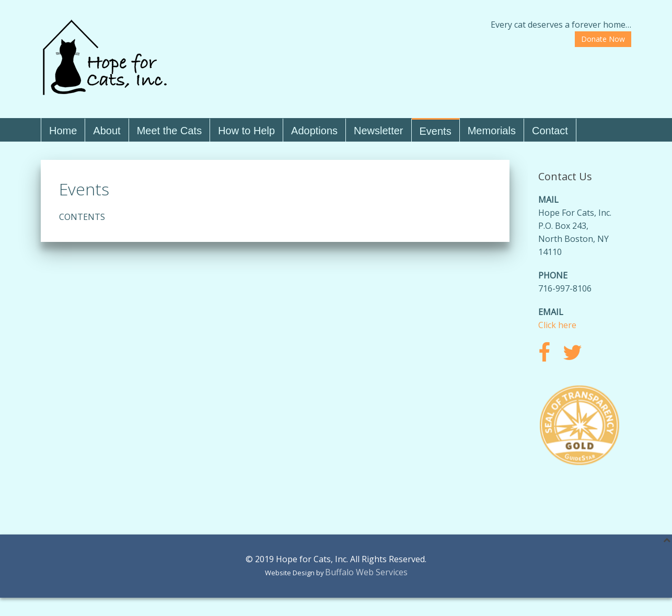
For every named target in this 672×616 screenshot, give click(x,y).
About (107, 131)
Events (436, 131)
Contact (550, 131)
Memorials (492, 131)
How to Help (246, 131)
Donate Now (603, 39)
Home (63, 131)
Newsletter (378, 131)
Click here (557, 325)
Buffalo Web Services (366, 572)
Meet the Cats (170, 131)
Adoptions (314, 131)
